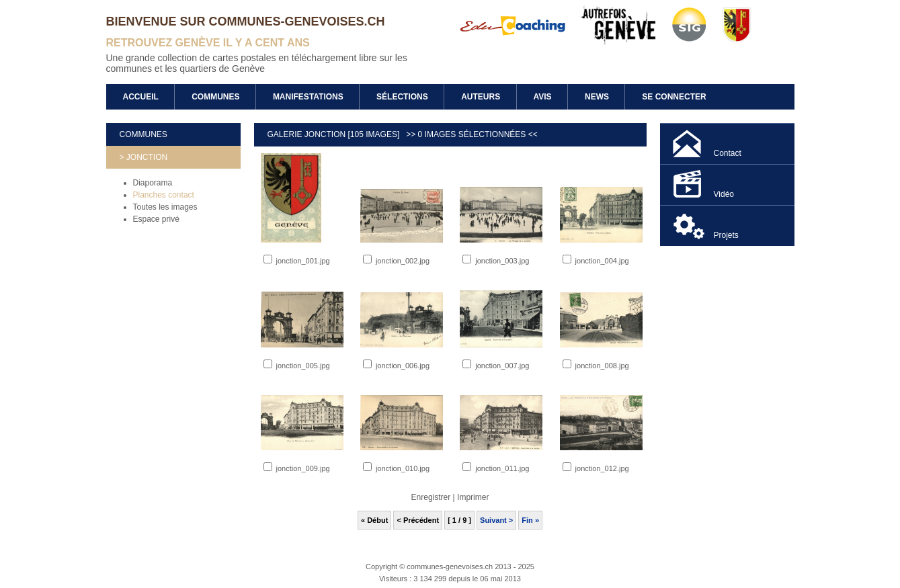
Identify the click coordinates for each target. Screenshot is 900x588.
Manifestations (308, 97)
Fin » (530, 520)
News (597, 97)
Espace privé (156, 219)
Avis (543, 97)
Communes (215, 97)
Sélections (402, 97)
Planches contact (164, 195)
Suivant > (496, 520)
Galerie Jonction (308, 134)
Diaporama (153, 183)
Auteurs (481, 97)
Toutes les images (165, 207)
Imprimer (473, 497)
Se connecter (674, 97)
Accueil (141, 97)
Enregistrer (431, 497)
